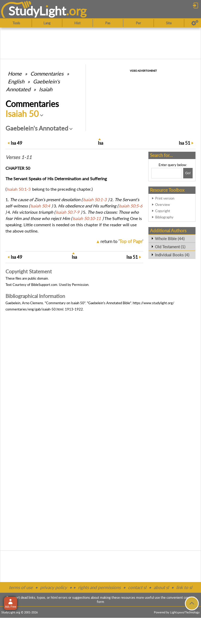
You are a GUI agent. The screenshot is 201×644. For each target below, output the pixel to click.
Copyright (163, 211)
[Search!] (188, 173)
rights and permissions (99, 587)
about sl (161, 587)
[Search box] (167, 173)
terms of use (21, 587)
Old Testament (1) (170, 247)
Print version (165, 198)
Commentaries (47, 74)
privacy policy (54, 587)
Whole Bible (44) (170, 239)
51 (185, 143)
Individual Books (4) (172, 255)
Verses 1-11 (19, 157)
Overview (163, 205)
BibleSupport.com (44, 285)
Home (15, 74)
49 (16, 143)
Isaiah (46, 89)
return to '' (122, 241)
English (16, 81)
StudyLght (37, 11)
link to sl (184, 587)
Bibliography (164, 217)
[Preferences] (195, 23)
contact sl (137, 587)
